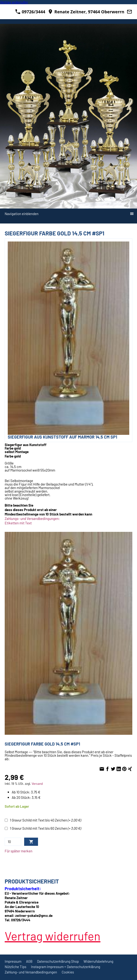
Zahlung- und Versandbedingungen (31, 972)
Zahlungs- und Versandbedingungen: (32, 519)
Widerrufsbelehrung (98, 961)
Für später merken (19, 851)
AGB (29, 961)
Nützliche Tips (15, 967)
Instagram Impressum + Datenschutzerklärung (66, 967)
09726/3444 (30, 12)
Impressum (13, 961)
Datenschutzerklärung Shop (58, 961)
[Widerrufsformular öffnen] (14, 2)
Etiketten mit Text (18, 523)
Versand (37, 784)
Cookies (68, 972)
